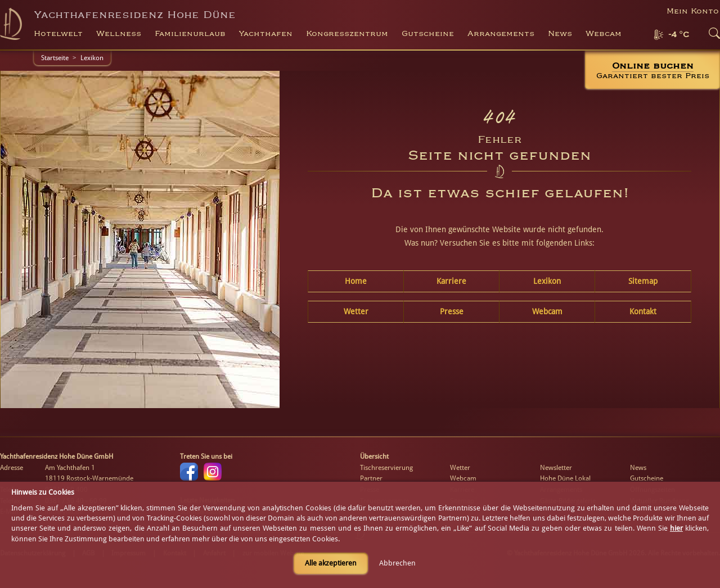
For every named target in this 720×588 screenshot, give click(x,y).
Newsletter (556, 468)
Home (356, 281)
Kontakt (643, 311)
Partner (371, 478)
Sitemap (643, 281)
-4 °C (679, 35)
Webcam (604, 34)
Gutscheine (647, 478)
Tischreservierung (386, 468)
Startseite (55, 58)
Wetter (356, 311)
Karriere (451, 281)
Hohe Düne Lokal (565, 478)
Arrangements (501, 34)
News (560, 34)
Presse (452, 311)
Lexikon (92, 58)
